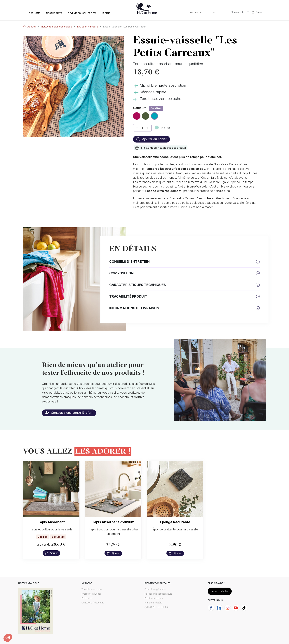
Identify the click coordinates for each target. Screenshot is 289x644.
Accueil (32, 27)
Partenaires (87, 599)
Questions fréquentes (93, 603)
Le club (106, 13)
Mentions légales (153, 603)
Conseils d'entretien (129, 262)
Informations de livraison (134, 308)
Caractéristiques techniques (138, 285)
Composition (121, 273)
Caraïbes (155, 115)
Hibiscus (137, 114)
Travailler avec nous (92, 590)
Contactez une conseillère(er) (69, 413)
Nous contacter (220, 592)
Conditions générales (155, 590)
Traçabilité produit (128, 296)
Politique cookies (154, 599)
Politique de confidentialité (158, 594)
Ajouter (51, 553)
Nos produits (54, 13)
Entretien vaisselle (88, 27)
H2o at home (33, 13)
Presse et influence (91, 594)
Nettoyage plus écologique (57, 27)
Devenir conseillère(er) (82, 13)
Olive (145, 114)
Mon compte (237, 12)
